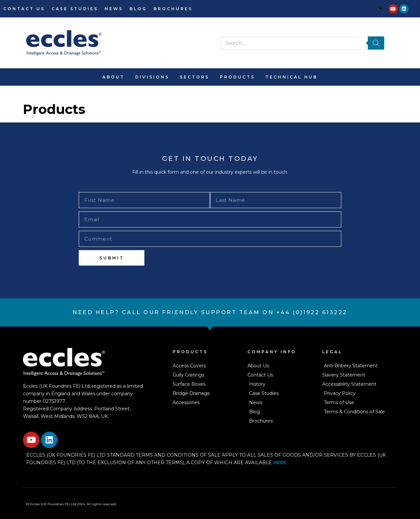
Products (237, 77)
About (114, 77)
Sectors (195, 77)
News (114, 9)
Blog (138, 9)
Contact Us (24, 9)
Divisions (152, 77)
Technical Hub (292, 77)
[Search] (376, 43)
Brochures (173, 9)
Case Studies (75, 9)
